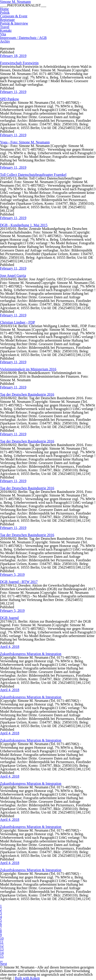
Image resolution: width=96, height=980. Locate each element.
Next (3, 964)
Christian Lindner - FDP (17, 322)
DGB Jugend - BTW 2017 (19, 582)
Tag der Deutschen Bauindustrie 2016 (27, 394)
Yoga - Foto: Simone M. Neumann (25, 142)
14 (2, 953)
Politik (5, 12)
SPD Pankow (10, 99)
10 (2, 938)
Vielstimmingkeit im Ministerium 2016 (28, 369)
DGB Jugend (9, 618)
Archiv (5, 41)
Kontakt (6, 31)
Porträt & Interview (14, 23)
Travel (5, 27)
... (1, 960)
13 (2, 949)
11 (2, 942)
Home (4, 9)
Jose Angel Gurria (13, 276)
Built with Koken (27, 978)
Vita (3, 34)
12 (2, 946)
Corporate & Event (14, 16)
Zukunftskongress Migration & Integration (31, 654)
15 (2, 956)
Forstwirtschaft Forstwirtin (19, 63)
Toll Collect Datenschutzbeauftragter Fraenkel (33, 175)
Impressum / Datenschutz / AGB (23, 38)
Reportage (7, 20)
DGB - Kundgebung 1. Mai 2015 (24, 225)
